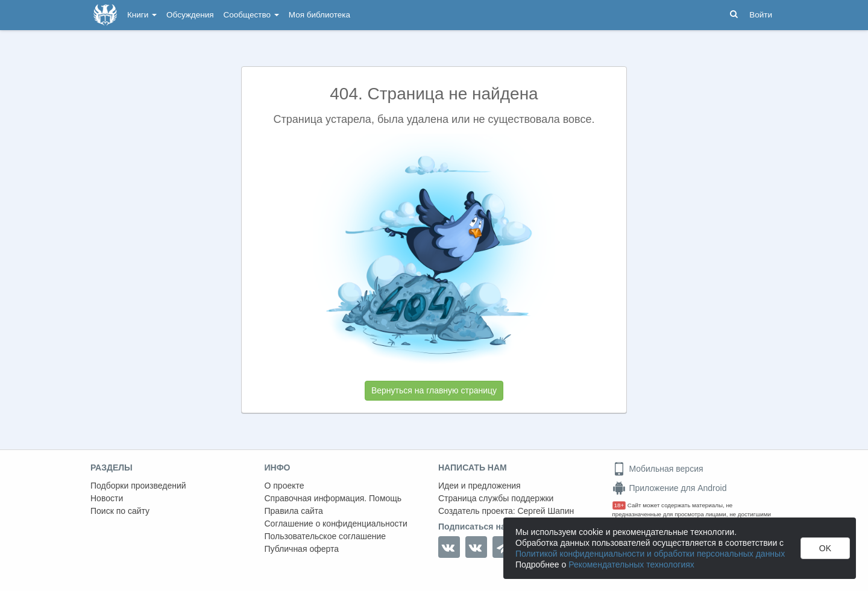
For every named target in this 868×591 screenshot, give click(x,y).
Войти (761, 15)
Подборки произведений (138, 486)
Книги (142, 15)
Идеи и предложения (480, 486)
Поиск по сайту (120, 511)
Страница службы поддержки (496, 498)
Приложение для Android (670, 488)
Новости (107, 498)
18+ (619, 505)
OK (825, 548)
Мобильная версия (658, 469)
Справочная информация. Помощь (333, 498)
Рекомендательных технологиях (631, 564)
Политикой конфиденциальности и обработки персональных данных (650, 554)
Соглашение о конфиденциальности (336, 524)
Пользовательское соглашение (325, 536)
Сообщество (251, 15)
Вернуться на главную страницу (434, 390)
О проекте (285, 486)
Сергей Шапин (546, 511)
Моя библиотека (319, 15)
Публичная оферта (302, 549)
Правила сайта (294, 511)
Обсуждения (190, 15)
